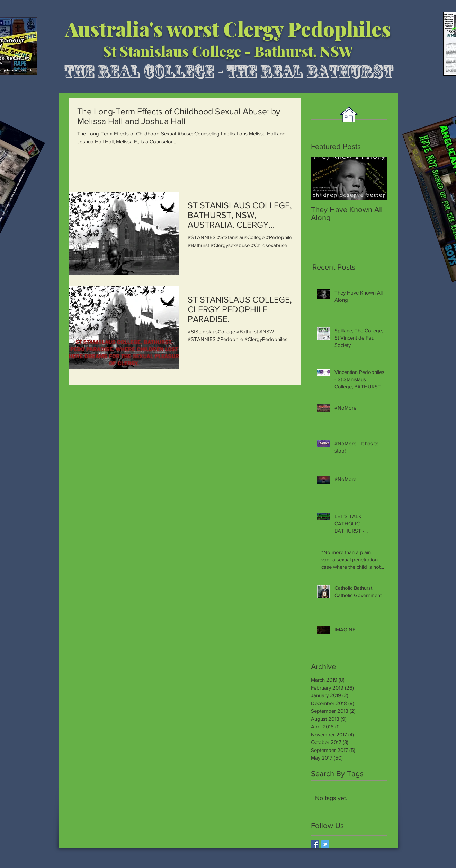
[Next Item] (376, 179)
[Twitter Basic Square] (325, 844)
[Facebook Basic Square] (315, 844)
